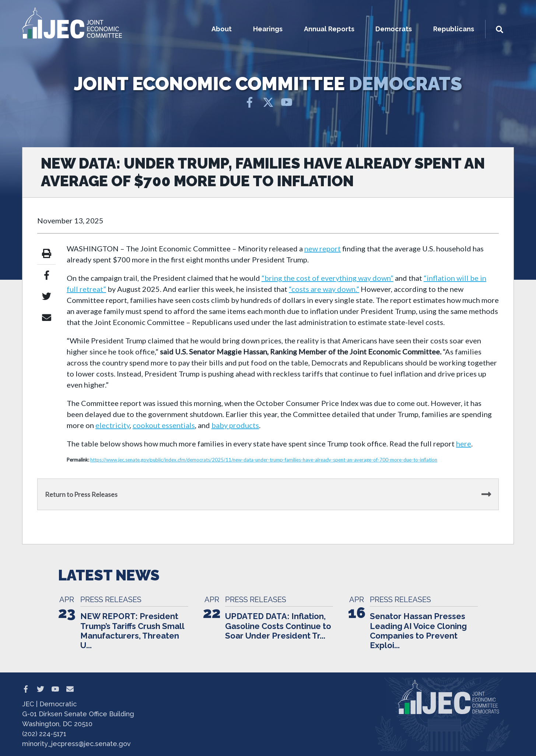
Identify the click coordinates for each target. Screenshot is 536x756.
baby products (235, 425)
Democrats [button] (394, 29)
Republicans (454, 29)
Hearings (268, 29)
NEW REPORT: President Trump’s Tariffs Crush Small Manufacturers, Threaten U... (132, 631)
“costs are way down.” (324, 289)
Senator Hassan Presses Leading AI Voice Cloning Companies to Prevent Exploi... (418, 631)
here (464, 444)
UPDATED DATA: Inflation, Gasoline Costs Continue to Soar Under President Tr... (278, 626)
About (222, 29)
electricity (113, 425)
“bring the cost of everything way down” (327, 278)
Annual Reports (329, 29)
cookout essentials (164, 425)
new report (323, 248)
